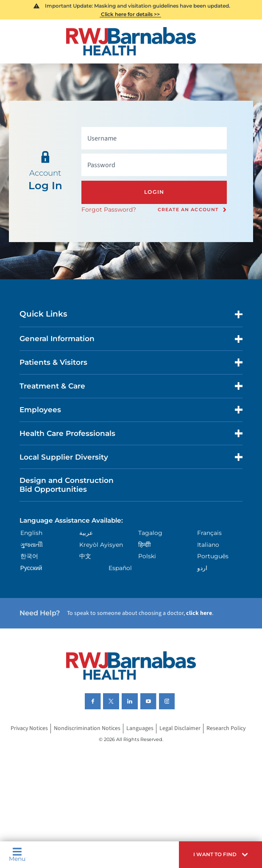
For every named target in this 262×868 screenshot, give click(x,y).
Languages (140, 728)
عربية (86, 533)
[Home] (131, 41)
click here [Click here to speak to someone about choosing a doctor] (199, 613)
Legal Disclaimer (180, 728)
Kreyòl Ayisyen (101, 545)
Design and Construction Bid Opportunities (67, 485)
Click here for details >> (130, 14)
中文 (85, 556)
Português (213, 556)
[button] (220, 855)
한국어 (29, 556)
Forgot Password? (109, 209)
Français (209, 533)
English (31, 533)
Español (120, 568)
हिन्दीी (145, 545)
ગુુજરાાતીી (32, 545)
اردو (202, 568)
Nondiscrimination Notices (87, 728)
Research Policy (226, 728)
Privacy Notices (29, 728)
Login (154, 192)
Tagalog (150, 533)
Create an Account (188, 210)
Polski (147, 556)
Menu (17, 855)
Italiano (208, 545)
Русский (31, 568)
